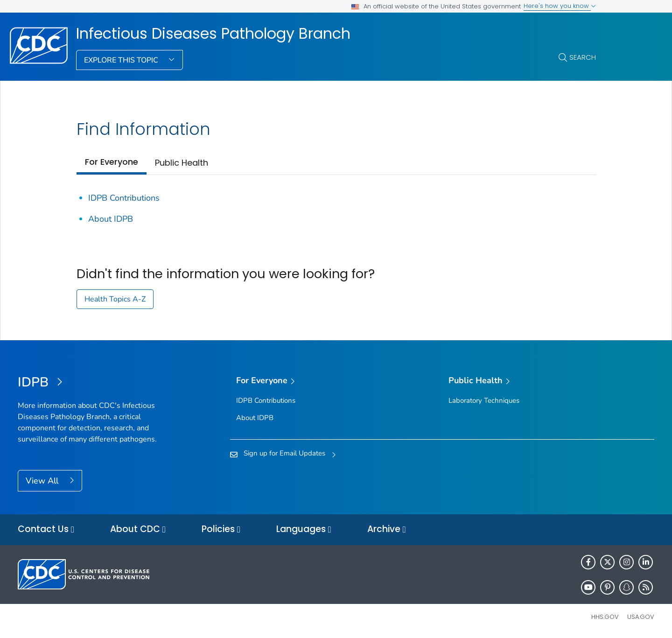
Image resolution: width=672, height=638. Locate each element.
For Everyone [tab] (112, 162)
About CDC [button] (138, 529)
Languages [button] (304, 529)
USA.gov (641, 617)
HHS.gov (605, 617)
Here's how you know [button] (560, 6)
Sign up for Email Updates (284, 453)
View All (43, 481)
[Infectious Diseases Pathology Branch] (97, 383)
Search (583, 57)
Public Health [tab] (182, 163)
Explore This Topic (122, 60)
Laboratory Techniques (484, 400)
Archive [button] (387, 529)
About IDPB (111, 219)
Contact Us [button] (46, 529)
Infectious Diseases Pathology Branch (213, 34)
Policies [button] (221, 529)
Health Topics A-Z (115, 299)
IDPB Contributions (124, 198)
